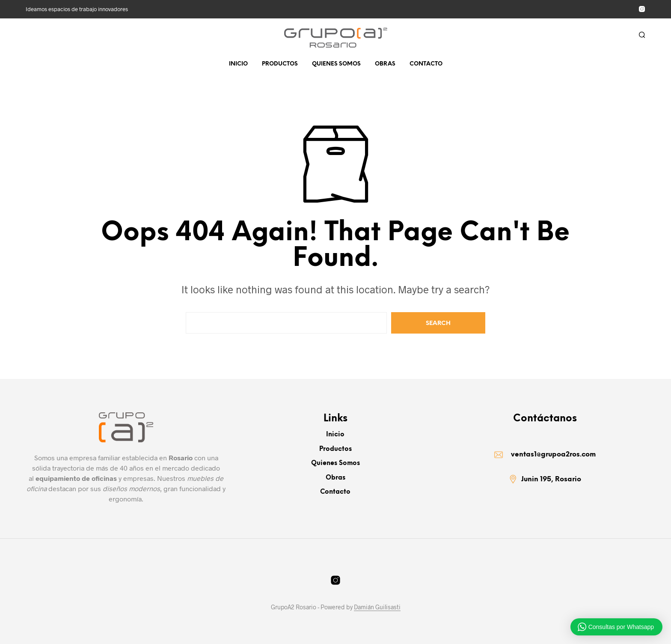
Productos (280, 64)
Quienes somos (336, 64)
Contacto (426, 64)
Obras (385, 64)
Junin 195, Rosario (551, 481)
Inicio (238, 64)
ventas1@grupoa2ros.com (553, 455)
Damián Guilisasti (377, 607)
